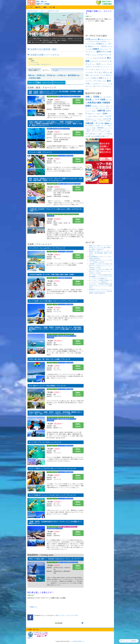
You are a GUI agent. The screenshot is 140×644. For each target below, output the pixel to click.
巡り (99, 81)
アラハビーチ (34, 63)
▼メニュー (125, 641)
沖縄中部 (101, 111)
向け (90, 44)
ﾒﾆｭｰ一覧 (52, 7)
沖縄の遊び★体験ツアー (79, 641)
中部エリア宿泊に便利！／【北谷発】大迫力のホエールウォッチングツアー (55, 559)
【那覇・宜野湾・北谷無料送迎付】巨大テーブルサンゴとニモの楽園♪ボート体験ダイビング (55, 522)
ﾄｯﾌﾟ (31, 7)
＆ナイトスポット (94, 47)
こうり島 (107, 134)
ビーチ (93, 55)
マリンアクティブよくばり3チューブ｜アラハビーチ (47, 248)
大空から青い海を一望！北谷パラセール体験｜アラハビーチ (50, 359)
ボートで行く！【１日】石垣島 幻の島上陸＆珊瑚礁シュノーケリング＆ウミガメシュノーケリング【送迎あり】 (101, 277)
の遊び (31, 75)
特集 (45, 7)
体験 (106, 73)
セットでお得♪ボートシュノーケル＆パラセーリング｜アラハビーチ (52, 495)
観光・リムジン (100, 84)
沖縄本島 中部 (51, 11)
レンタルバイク (95, 86)
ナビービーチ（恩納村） (107, 126)
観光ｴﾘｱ (38, 7)
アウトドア (32, 83)
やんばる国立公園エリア (100, 136)
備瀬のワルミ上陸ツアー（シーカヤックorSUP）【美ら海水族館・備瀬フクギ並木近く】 (100, 253)
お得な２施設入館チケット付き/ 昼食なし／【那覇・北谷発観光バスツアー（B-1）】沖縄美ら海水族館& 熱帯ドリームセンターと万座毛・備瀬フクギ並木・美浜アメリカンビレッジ (55, 124)
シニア (102, 44)
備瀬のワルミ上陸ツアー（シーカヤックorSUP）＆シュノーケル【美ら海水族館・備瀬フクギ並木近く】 (100, 247)
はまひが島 (107, 119)
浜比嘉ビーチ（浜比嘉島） (91, 121)
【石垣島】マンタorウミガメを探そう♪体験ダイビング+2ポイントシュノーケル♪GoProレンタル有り (101, 266)
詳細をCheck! (78, 101)
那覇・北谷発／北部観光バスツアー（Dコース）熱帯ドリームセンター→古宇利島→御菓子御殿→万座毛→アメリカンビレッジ (55, 179)
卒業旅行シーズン (105, 41)
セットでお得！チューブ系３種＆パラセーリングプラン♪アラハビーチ (53, 301)
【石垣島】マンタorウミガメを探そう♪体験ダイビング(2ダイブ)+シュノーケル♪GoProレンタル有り (101, 271)
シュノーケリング (100, 58)
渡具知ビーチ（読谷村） (99, 116)
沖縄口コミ (34, 607)
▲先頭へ (134, 641)
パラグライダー (89, 58)
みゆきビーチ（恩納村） (91, 128)
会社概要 (30, 630)
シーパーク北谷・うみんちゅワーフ (41, 64)
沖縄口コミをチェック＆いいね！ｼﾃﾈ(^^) (67, 615)
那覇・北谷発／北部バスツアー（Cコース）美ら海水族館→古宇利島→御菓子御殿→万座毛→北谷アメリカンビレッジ (56, 92)
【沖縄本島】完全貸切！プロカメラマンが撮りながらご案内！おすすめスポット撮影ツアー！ (56, 210)
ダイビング (94, 61)
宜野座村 (100, 128)
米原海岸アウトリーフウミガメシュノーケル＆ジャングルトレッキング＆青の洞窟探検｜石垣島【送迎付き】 (100, 291)
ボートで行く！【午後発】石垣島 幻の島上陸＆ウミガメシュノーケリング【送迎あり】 (101, 286)
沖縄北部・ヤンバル (95, 123)
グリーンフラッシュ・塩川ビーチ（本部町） (101, 131)
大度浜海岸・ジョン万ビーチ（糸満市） (101, 106)
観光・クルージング (45, 83)
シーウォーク (104, 61)
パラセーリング (104, 55)
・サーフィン (101, 64)
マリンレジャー (59, 83)
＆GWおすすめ (91, 40)
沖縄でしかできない (104, 49)
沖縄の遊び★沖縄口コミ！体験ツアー (37, 11)
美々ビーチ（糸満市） (105, 108)
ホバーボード (106, 67)
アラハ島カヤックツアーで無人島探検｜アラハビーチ (47, 386)
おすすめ (101, 40)
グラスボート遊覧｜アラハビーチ (40, 152)
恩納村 (107, 123)
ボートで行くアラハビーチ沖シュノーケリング (45, 442)
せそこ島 (89, 134)
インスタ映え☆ (98, 78)
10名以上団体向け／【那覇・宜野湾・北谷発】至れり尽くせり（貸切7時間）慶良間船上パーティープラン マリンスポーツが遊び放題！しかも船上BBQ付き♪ (55, 329)
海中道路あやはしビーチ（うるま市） (94, 119)
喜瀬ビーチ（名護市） (97, 130)
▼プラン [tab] (46, 70)
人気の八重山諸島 (107, 97)
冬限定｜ (103, 70)
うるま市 (108, 116)
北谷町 (57, 11)
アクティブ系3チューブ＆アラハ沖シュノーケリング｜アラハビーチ (52, 469)
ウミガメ (98, 72)
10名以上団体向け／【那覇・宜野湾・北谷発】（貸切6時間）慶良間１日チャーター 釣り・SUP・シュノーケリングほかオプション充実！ (55, 413)
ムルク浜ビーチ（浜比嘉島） (105, 121)
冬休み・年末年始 (94, 41)
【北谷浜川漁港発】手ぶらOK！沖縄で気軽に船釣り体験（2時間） (52, 275)
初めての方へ (36, 630)
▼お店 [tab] (55, 70)
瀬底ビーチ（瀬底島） (98, 134)
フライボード (98, 67)
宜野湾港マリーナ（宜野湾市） (95, 114)
